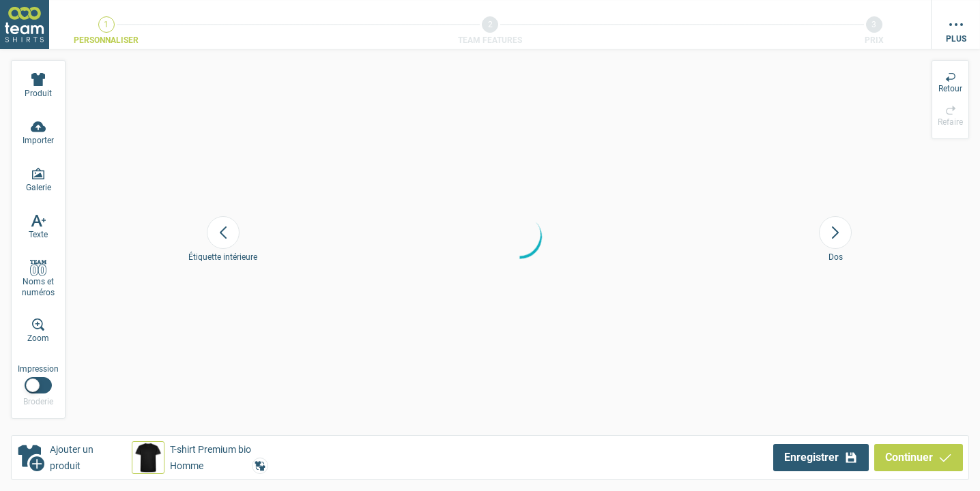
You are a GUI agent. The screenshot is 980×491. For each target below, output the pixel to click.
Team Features (490, 40)
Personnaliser (106, 40)
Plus (956, 39)
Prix (874, 40)
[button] (200, 458)
